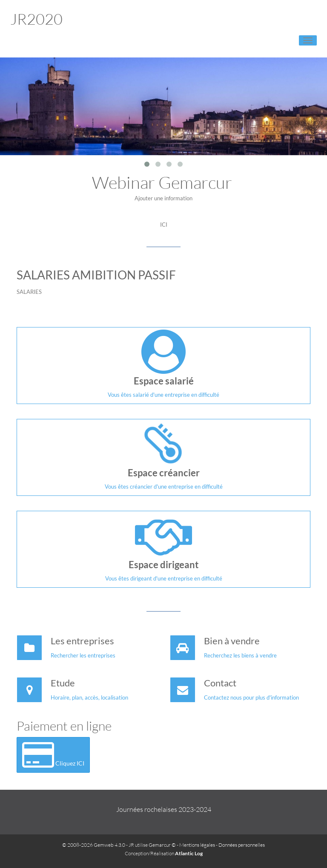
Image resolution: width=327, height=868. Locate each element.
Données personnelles (242, 845)
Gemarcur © (162, 845)
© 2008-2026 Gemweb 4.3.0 (94, 845)
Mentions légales (197, 845)
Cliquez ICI (53, 755)
